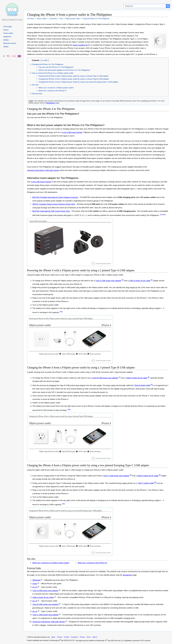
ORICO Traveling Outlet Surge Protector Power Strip (54, 204)
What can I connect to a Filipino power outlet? (56, 88)
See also (35, 85)
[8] (155, 482)
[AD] (164, 215)
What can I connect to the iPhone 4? (53, 91)
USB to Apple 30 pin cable (140, 281)
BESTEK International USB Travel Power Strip (51, 211)
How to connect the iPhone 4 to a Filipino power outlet (53, 73)
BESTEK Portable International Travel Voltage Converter (55, 197)
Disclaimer (75, 637)
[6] (152, 385)
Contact (60, 637)
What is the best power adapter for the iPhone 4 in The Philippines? (64, 70)
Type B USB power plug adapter (105, 378)
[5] (152, 280)
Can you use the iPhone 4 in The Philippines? (56, 67)
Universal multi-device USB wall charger (49, 622)
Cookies (67, 637)
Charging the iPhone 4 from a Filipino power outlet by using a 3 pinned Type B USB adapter (74, 79)
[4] (123, 280)
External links (37, 94)
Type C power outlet (146, 483)
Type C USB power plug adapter (116, 476)
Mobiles (6, 40)
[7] (120, 377)
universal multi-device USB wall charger (43, 170)
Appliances (7, 37)
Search (6, 30)
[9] (131, 475)
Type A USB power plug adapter (108, 281)
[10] (161, 215)
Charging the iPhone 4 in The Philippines (48, 64)
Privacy (82, 637)
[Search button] (168, 6)
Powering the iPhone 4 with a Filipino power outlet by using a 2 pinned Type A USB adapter (74, 76)
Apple (35, 584)
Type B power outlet (142, 385)
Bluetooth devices (10, 43)
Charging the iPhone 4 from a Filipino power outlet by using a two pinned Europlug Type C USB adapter (78, 82)
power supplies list (80, 45)
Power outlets (8, 33)
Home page (8, 27)
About (53, 637)
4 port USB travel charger (72, 132)
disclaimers (51, 103)
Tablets (6, 47)
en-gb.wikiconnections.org (41, 637)
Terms (89, 637)
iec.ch (35, 587)
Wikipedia (36, 580)
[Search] (145, 6)
